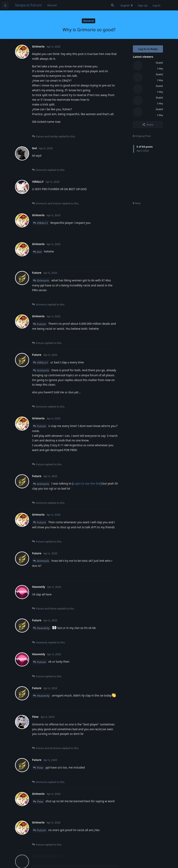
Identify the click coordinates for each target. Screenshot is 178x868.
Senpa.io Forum (28, 5)
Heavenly (43, 628)
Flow (40, 768)
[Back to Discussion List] (5, 5)
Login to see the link (87, 483)
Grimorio (43, 280)
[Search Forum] (112, 5)
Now (137, 203)
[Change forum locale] (127, 5)
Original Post (142, 136)
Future (41, 324)
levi (39, 252)
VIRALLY (42, 223)
